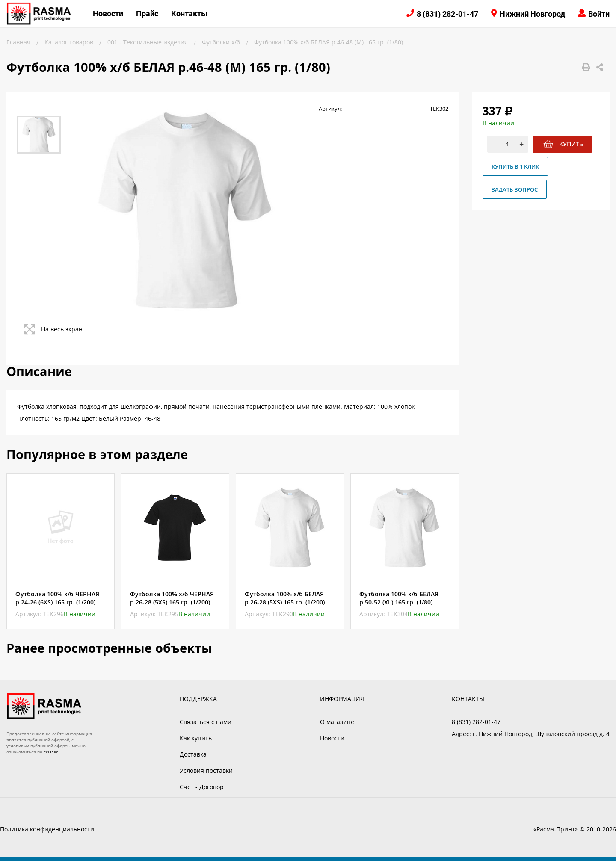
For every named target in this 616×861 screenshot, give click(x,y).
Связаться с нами (206, 722)
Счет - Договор (202, 787)
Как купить (196, 738)
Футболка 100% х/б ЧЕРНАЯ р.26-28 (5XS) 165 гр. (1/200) (172, 598)
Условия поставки (206, 771)
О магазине (337, 722)
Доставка (193, 754)
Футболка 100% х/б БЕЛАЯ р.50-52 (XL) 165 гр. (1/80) (399, 598)
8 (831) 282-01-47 (447, 14)
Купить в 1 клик (515, 166)
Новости (108, 13)
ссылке (51, 752)
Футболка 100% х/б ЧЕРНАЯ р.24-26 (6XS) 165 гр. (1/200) (57, 598)
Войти (599, 14)
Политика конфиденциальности (47, 829)
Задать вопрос (515, 189)
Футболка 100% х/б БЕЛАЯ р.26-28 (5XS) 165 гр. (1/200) (285, 598)
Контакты (189, 13)
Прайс (147, 13)
